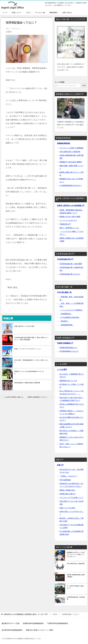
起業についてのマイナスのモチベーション (28, 349)
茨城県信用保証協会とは (68, 348)
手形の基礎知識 (65, 480)
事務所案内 (54, 13)
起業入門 (60, 465)
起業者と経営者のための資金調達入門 (71, 206)
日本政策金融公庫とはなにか (70, 274)
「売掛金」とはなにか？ (68, 476)
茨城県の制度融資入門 (65, 343)
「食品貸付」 (64, 321)
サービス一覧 (40, 13)
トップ (5, 13)
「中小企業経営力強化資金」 (70, 317)
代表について (16, 13)
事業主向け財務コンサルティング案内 (40, 630)
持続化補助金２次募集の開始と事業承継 (27, 383)
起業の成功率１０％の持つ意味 (24, 326)
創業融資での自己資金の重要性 (71, 162)
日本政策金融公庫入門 (65, 259)
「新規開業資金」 (66, 314)
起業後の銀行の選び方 (67, 494)
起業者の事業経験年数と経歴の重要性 (76, 576)
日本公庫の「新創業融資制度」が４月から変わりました (31, 361)
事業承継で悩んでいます (68, 381)
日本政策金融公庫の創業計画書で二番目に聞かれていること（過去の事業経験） (31, 339)
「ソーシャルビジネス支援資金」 (71, 310)
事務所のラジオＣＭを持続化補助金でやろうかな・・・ (29, 372)
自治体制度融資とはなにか (69, 351)
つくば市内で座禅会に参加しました (15, 397)
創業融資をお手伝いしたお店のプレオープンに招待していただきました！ (76, 554)
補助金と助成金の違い (67, 490)
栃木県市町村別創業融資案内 (12, 630)
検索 (84, 85)
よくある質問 (62, 369)
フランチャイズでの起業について (71, 498)
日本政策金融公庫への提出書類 (71, 264)
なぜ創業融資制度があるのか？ (71, 185)
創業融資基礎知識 (63, 143)
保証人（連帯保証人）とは (69, 228)
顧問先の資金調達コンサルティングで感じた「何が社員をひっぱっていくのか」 (40, 397)
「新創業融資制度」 (67, 325)
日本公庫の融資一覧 (64, 292)
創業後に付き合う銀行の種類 (70, 217)
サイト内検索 (60, 82)
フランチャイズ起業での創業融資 (71, 148)
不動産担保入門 (65, 224)
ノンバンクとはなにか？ (68, 220)
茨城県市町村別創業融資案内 (33, 623)
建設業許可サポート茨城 (11, 623)
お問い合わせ (67, 13)
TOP (26, 614)
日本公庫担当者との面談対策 (70, 152)
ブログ (28, 13)
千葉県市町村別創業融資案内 (58, 623)
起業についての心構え (67, 508)
